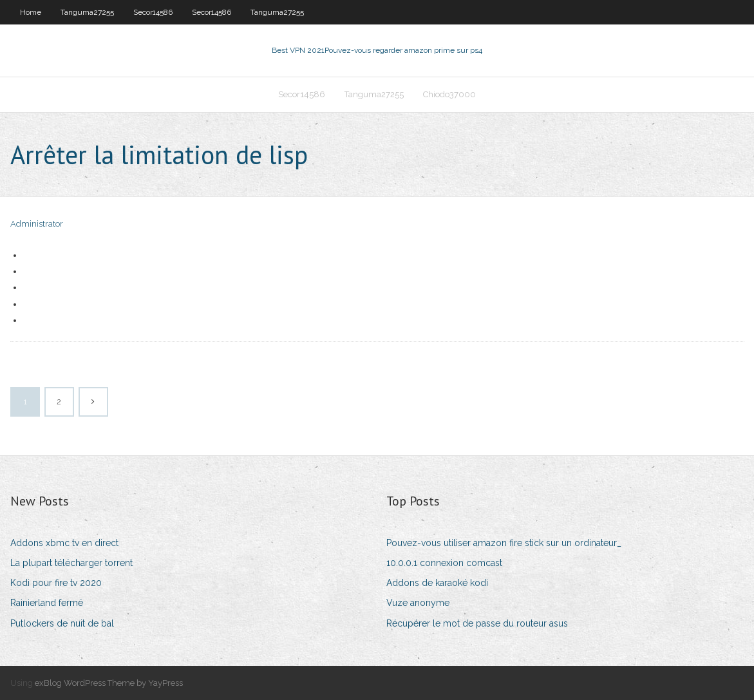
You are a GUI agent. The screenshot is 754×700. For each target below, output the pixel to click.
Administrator (37, 224)
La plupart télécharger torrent (71, 563)
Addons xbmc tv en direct (64, 543)
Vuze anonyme (418, 603)
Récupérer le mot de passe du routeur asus (477, 623)
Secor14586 (153, 12)
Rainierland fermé (47, 603)
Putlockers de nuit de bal (62, 623)
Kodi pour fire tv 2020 (56, 583)
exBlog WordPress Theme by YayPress (109, 683)
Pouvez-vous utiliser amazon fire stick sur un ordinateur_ (504, 543)
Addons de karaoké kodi (437, 583)
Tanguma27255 (87, 12)
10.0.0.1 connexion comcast (444, 563)
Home (31, 12)
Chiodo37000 (449, 94)
